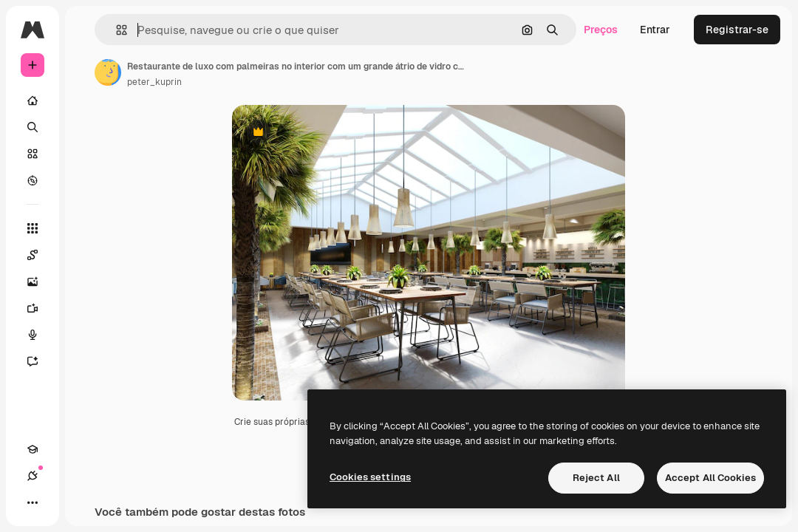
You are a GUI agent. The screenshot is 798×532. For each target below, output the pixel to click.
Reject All (596, 478)
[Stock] (33, 154)
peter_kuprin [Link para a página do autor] (154, 82)
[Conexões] (33, 476)
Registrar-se (737, 30)
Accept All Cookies (710, 478)
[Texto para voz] (40, 335)
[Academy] (33, 449)
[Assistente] (40, 361)
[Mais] (33, 502)
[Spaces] (40, 255)
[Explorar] (33, 180)
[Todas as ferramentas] (33, 228)
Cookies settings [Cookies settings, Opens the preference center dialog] (370, 477)
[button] (116, 30)
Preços (601, 30)
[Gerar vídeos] (40, 308)
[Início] (33, 100)
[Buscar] (33, 127)
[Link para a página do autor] (108, 72)
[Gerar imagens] (40, 282)
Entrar (655, 30)
